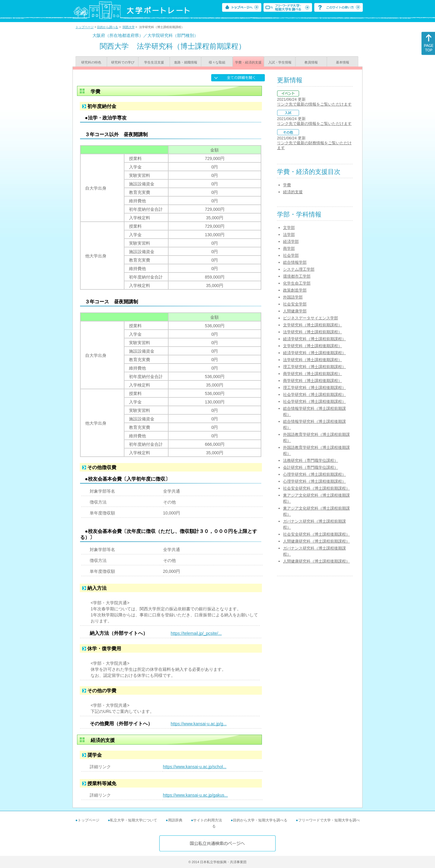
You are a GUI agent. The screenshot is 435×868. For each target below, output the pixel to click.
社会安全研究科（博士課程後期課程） (316, 534)
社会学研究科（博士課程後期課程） (314, 401)
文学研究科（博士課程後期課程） (313, 346)
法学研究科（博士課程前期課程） (313, 332)
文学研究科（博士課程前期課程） (313, 325)
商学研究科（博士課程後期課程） (313, 381)
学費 (287, 185)
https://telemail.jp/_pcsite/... (196, 633)
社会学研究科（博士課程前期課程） (314, 395)
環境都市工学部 (297, 276)
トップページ (85, 27)
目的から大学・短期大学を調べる (260, 820)
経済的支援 (293, 192)
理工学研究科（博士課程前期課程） (314, 367)
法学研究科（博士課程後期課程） (313, 360)
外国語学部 (293, 297)
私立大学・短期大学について (134, 820)
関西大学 (129, 27)
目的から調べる (108, 27)
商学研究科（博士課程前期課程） (313, 374)
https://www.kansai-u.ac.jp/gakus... (195, 795)
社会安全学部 (295, 304)
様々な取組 (217, 62)
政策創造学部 (295, 290)
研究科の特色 (91, 62)
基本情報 (343, 62)
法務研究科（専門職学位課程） (311, 460)
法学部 (289, 235)
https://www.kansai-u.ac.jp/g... (199, 724)
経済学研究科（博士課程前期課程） (314, 339)
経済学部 (291, 241)
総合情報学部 (295, 262)
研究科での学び (123, 62)
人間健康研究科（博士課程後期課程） (316, 561)
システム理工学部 (299, 269)
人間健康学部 (295, 311)
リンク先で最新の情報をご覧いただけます (314, 104)
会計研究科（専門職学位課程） (311, 467)
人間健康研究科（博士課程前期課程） (316, 541)
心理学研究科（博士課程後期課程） (314, 481)
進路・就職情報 (186, 62)
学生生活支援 (154, 62)
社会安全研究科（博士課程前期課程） (316, 488)
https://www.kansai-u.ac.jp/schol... (195, 767)
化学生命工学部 (297, 283)
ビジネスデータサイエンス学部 (311, 318)
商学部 (289, 248)
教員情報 (311, 62)
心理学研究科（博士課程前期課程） (314, 474)
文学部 (289, 228)
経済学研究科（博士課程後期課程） (314, 353)
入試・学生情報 (280, 62)
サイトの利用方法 (208, 820)
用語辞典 (175, 820)
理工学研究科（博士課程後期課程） (314, 388)
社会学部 (291, 255)
